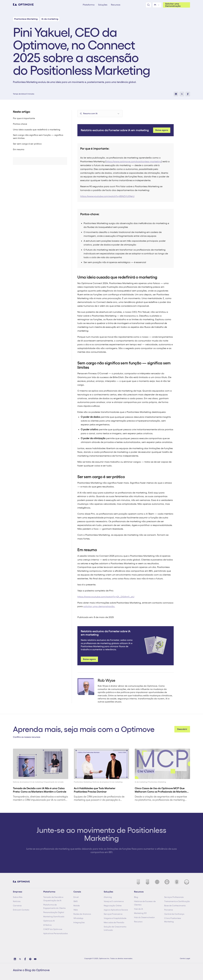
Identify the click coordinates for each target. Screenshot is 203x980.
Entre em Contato (21, 910)
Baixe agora (162, 130)
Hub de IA (139, 909)
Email (76, 897)
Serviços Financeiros (113, 914)
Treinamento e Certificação (177, 901)
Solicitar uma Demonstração (173, 5)
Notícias (17, 901)
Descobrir (182, 729)
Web (76, 910)
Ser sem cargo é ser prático (27, 144)
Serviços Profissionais (174, 897)
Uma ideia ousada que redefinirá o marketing (37, 130)
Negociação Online (113, 906)
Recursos (138, 922)
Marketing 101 (140, 913)
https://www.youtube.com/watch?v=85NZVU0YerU (107, 196)
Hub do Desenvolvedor (144, 917)
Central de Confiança (174, 914)
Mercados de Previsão (114, 922)
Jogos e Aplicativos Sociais (116, 910)
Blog (136, 897)
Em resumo (19, 149)
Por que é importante (24, 118)
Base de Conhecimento (175, 906)
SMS (75, 901)
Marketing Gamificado (54, 917)
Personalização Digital (54, 912)
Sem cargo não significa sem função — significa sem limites (38, 137)
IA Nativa (47, 925)
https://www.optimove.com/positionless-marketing (134, 161)
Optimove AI (49, 921)
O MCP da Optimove (53, 929)
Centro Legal (185, 958)
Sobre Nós (18, 897)
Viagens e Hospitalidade (115, 918)
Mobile (77, 906)
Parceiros (169, 910)
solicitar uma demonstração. (99, 606)
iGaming (108, 897)
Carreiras (17, 906)
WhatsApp (78, 918)
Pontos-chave (20, 124)
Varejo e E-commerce (114, 901)
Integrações (79, 922)
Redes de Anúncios (82, 914)
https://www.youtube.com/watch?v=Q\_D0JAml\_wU (106, 597)
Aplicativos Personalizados (56, 933)
